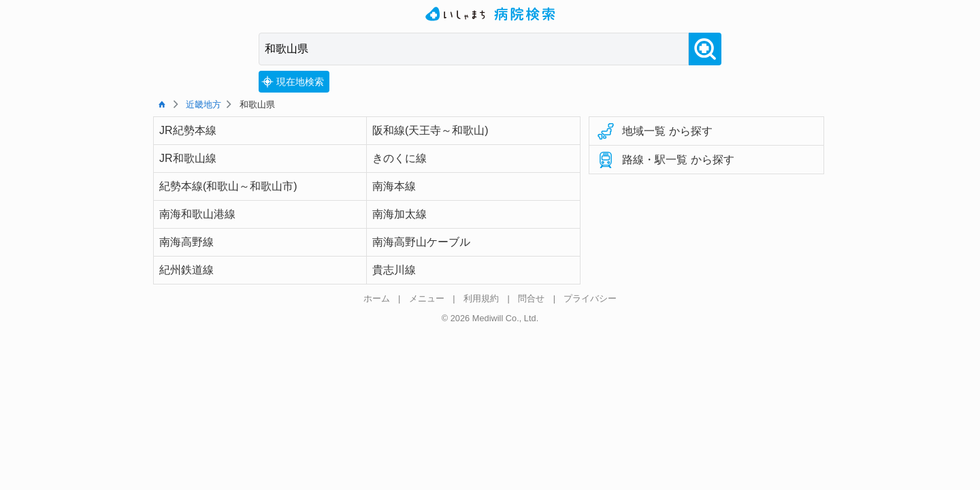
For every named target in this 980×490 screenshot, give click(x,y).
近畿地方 (203, 104)
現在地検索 (293, 82)
